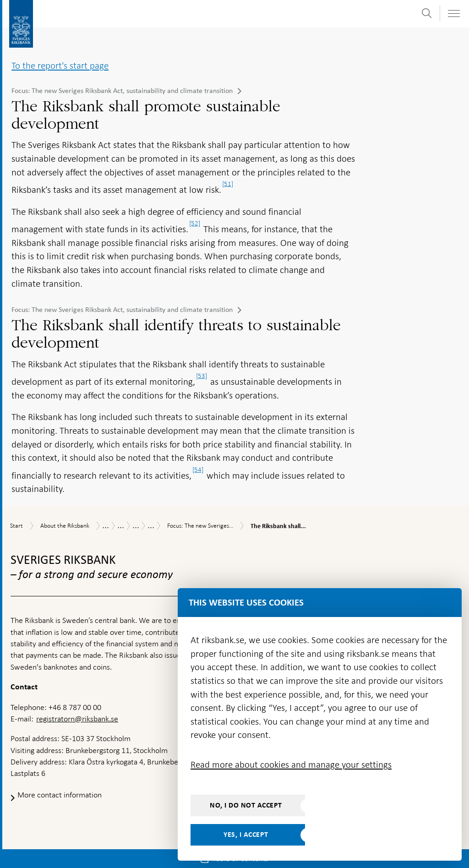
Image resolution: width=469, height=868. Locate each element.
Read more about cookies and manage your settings (291, 764)
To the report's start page (60, 66)
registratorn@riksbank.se (77, 719)
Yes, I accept (246, 835)
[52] (195, 223)
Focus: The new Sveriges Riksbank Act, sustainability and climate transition (122, 91)
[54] (198, 469)
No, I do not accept (246, 805)
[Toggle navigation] (453, 14)
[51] (228, 184)
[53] (202, 376)
